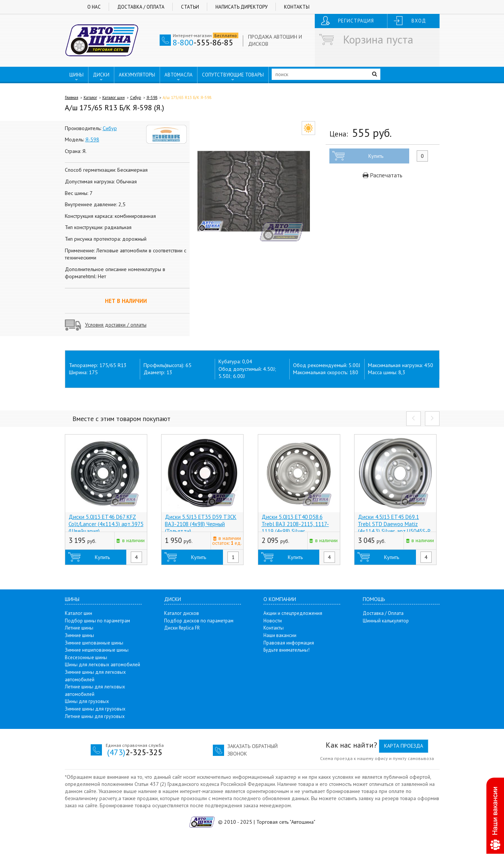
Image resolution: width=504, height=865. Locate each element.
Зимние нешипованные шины (97, 650)
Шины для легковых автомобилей (102, 665)
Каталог (90, 97)
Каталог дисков (182, 613)
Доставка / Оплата (141, 7)
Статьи (190, 7)
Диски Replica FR (182, 628)
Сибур (136, 97)
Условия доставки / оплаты (116, 325)
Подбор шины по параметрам (97, 621)
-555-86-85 (203, 42)
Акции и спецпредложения (293, 613)
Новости (273, 621)
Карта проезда (404, 746)
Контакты (297, 7)
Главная (72, 97)
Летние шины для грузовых (95, 716)
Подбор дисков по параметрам (199, 621)
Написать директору (242, 7)
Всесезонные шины (86, 657)
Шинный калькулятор (386, 621)
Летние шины (79, 628)
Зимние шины (79, 635)
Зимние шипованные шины (94, 643)
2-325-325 (135, 752)
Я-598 (152, 97)
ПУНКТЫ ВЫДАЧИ (94, 90)
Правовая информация (289, 643)
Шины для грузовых (87, 701)
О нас (94, 7)
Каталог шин (114, 97)
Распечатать (382, 175)
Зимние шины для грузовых (95, 709)
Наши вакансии (280, 635)
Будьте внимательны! (286, 650)
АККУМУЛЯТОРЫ (137, 75)
